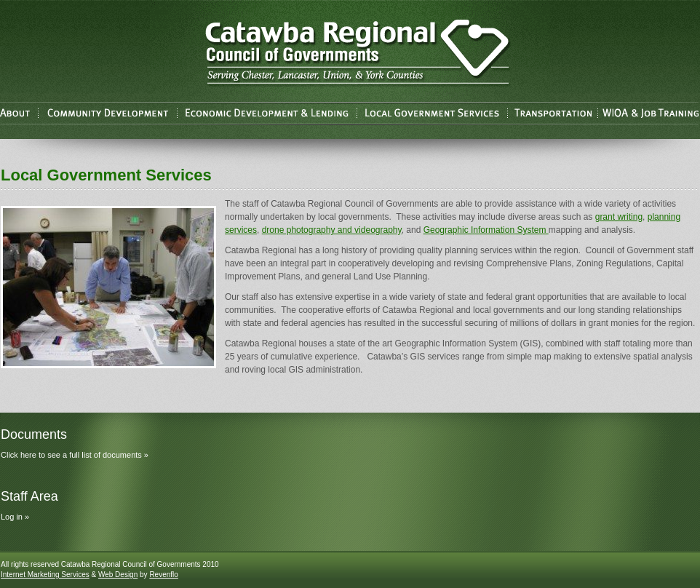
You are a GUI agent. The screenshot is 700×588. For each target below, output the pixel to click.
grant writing (619, 217)
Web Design (118, 575)
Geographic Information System (486, 230)
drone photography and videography (332, 230)
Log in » (15, 517)
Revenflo (163, 575)
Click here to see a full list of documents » (75, 455)
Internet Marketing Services (45, 575)
